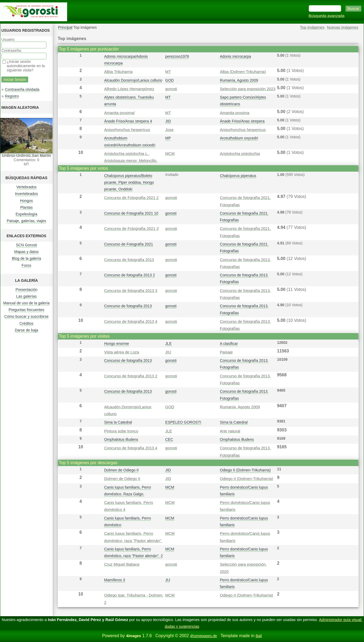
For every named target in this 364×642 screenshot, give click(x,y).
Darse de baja (26, 330)
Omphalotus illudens (121, 439)
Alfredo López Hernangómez (129, 89)
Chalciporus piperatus (238, 176)
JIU (168, 352)
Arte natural (230, 431)
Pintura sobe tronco (121, 431)
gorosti (171, 89)
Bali (259, 636)
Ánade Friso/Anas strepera (242, 121)
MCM (170, 154)
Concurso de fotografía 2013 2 (130, 275)
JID (168, 121)
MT (168, 72)
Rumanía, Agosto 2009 (239, 80)
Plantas (26, 207)
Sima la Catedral (118, 422)
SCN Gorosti (26, 245)
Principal (65, 27)
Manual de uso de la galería (26, 303)
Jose (170, 130)
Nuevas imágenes (343, 27)
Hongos (26, 201)
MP (168, 138)
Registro (12, 96)
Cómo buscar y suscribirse (26, 316)
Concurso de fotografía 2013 (129, 260)
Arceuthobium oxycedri (239, 138)
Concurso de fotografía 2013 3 (131, 291)
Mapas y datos (26, 252)
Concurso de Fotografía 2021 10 (131, 213)
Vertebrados (27, 187)
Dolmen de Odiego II (121, 470)
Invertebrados (27, 194)
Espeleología (26, 214)
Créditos (26, 323)
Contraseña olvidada (22, 89)
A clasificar (229, 344)
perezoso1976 (177, 56)
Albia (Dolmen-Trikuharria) (243, 72)
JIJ (168, 580)
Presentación (27, 290)
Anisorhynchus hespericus (127, 130)
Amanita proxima (235, 113)
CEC (169, 439)
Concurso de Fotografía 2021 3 (131, 229)
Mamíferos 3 (115, 580)
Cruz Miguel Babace (122, 564)
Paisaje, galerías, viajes (26, 221)
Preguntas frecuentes (26, 310)
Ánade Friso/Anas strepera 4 (128, 121)
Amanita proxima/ (119, 113)
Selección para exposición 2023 (248, 89)
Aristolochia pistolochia (240, 154)
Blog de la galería (26, 258)
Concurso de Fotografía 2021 (129, 244)
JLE (169, 344)
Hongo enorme (117, 344)
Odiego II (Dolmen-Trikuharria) (245, 470)
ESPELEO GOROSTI (183, 422)
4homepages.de (203, 636)
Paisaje (226, 352)
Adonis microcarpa (235, 56)
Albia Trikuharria (118, 72)
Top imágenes (312, 27)
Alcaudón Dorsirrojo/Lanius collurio (133, 80)
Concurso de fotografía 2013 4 (131, 322)
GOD (170, 80)
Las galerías (26, 296)
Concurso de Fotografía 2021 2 (131, 198)
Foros (27, 265)
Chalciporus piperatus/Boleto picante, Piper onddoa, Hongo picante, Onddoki (129, 182)
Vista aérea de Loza (122, 352)
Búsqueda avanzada (327, 16)
